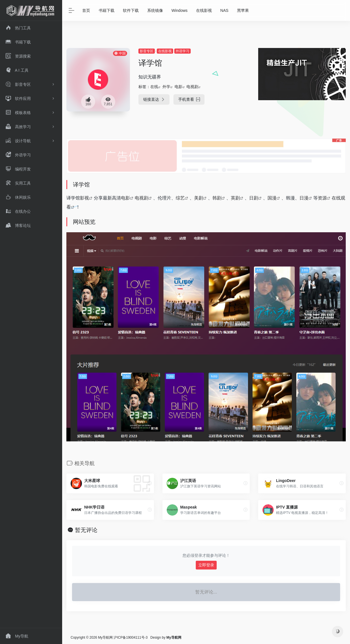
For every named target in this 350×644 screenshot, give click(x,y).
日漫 (304, 198)
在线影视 (204, 10)
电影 (179, 87)
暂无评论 (86, 530)
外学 (166, 87)
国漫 (272, 198)
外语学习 (182, 51)
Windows (180, 10)
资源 (322, 198)
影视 (84, 198)
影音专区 (147, 51)
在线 (154, 87)
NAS (224, 10)
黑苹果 (243, 10)
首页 (86, 10)
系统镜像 (155, 10)
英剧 (235, 198)
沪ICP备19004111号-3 (131, 638)
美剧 (199, 198)
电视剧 (192, 87)
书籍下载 (106, 10)
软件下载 (131, 10)
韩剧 (217, 198)
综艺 (180, 198)
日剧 (254, 198)
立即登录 (206, 565)
